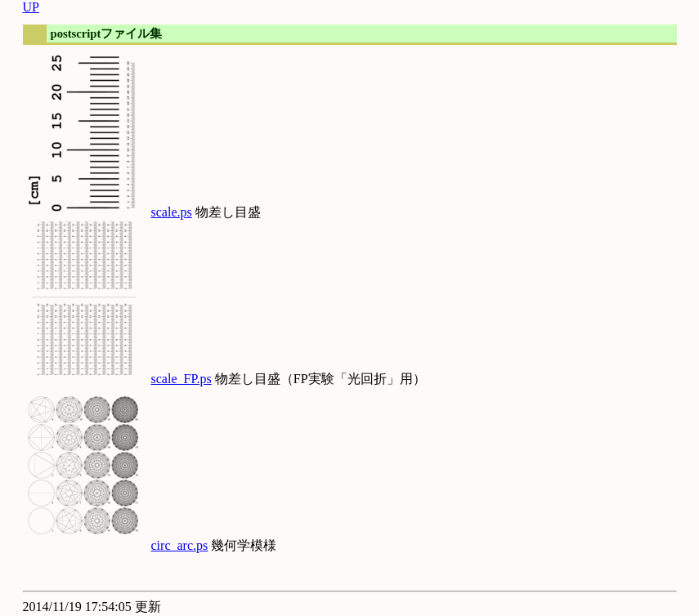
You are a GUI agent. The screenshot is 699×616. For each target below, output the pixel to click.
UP (31, 7)
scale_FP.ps (181, 379)
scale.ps (172, 212)
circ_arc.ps (180, 545)
